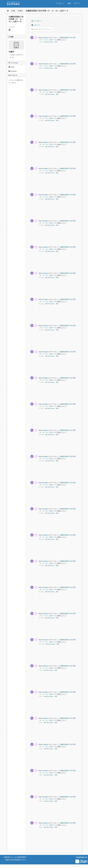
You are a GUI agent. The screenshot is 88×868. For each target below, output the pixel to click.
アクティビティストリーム (41, 29)
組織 (69, 3)
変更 (56, 42)
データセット (60, 3)
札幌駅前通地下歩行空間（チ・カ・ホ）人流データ (47, 11)
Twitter (12, 67)
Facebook (13, 71)
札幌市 (20, 11)
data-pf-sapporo (44, 38)
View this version (49, 42)
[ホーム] (8, 11)
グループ (77, 3)
